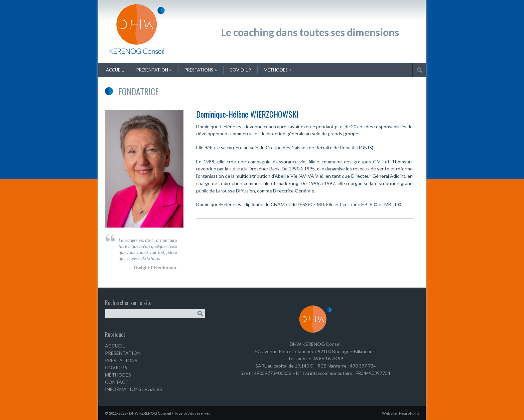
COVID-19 (240, 70)
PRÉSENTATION (123, 353)
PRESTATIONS (121, 360)
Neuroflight (409, 413)
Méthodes (278, 70)
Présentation (154, 70)
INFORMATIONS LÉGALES (134, 389)
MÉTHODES (118, 375)
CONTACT (117, 382)
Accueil (115, 70)
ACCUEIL (115, 346)
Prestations (201, 70)
